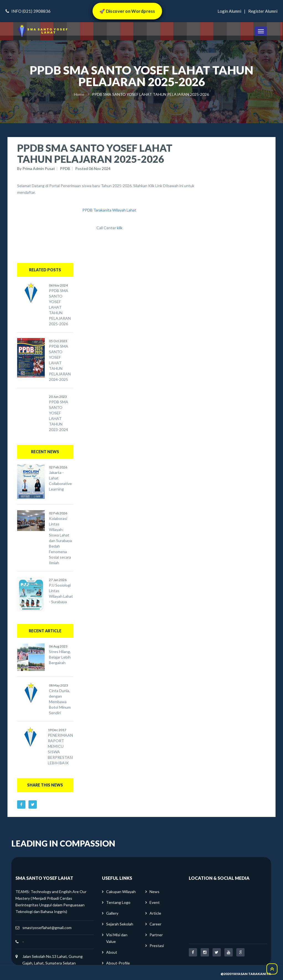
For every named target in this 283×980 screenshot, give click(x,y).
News (154, 892)
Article (155, 913)
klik (120, 228)
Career (155, 924)
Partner (156, 935)
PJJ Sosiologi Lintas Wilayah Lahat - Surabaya (61, 593)
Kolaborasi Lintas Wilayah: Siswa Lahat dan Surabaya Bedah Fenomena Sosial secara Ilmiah (60, 541)
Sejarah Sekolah (120, 924)
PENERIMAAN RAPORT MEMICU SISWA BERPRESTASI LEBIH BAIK (61, 749)
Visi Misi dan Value (117, 938)
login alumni (229, 11)
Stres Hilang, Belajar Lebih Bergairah (60, 657)
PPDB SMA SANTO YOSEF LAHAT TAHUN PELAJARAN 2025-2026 (60, 307)
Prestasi (157, 946)
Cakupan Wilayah (121, 892)
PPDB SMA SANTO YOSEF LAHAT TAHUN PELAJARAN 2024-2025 (60, 363)
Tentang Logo (118, 902)
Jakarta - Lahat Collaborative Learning (60, 481)
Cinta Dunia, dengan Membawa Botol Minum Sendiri (60, 702)
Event (155, 902)
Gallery (112, 913)
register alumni (263, 11)
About (112, 952)
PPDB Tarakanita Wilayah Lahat (109, 210)
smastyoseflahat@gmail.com (47, 928)
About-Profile (118, 963)
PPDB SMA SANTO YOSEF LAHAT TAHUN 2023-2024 (59, 416)
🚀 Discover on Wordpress (127, 11)
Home (79, 94)
